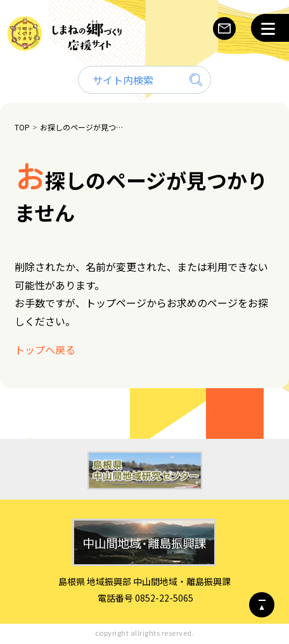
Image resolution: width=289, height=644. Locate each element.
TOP (22, 127)
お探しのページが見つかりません (83, 127)
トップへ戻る (45, 350)
